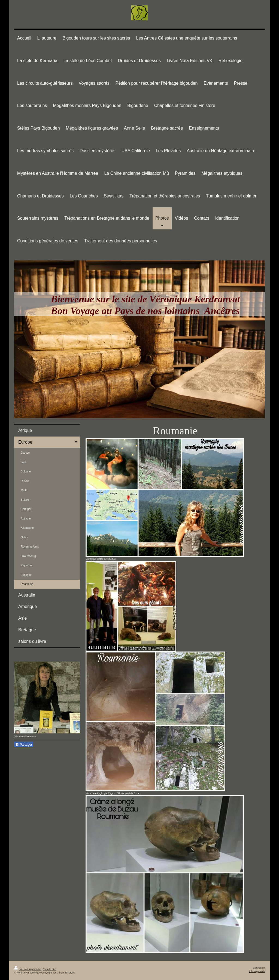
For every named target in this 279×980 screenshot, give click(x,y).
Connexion (259, 968)
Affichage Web (257, 971)
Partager (24, 745)
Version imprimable (28, 969)
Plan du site (49, 969)
